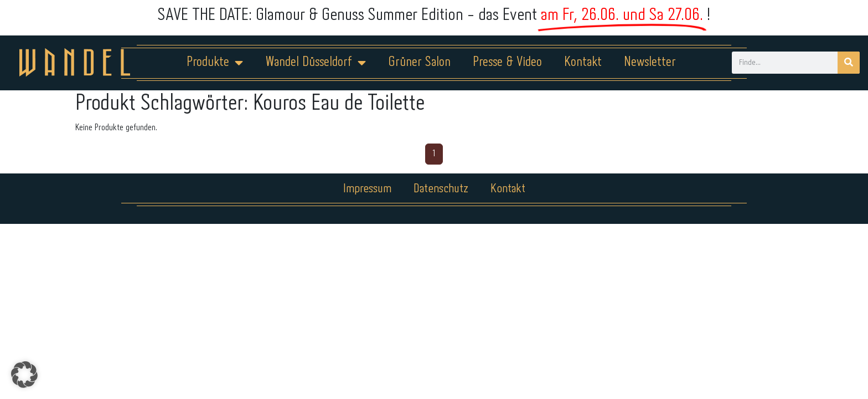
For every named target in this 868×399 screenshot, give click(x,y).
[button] (24, 375)
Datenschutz (441, 189)
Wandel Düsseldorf (316, 63)
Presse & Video (507, 62)
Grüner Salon (419, 62)
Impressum (367, 189)
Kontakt (583, 62)
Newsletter (650, 62)
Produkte (215, 63)
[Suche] (849, 63)
